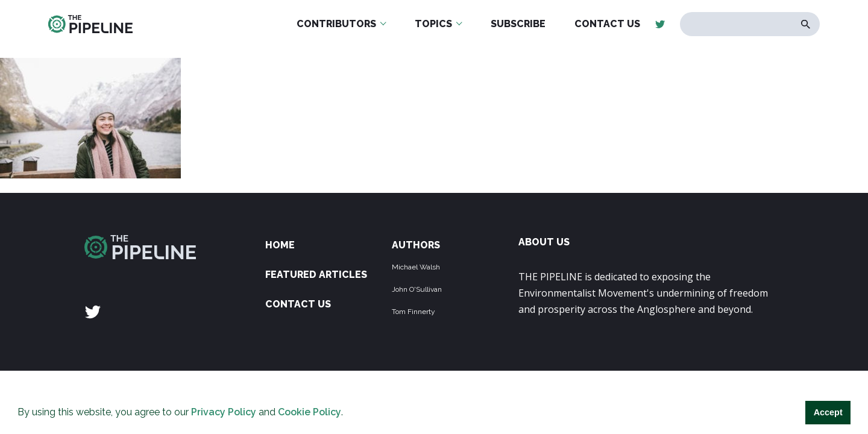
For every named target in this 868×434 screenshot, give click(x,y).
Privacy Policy (224, 412)
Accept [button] (828, 412)
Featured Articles (316, 275)
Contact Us (298, 304)
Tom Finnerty (414, 312)
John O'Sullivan (417, 289)
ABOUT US (544, 242)
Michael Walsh (416, 267)
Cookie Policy (310, 412)
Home (280, 245)
